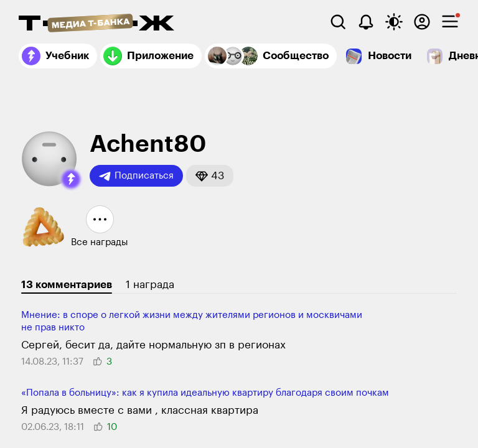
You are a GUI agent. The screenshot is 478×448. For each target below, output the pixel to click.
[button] (71, 179)
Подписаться (136, 176)
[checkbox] (450, 22)
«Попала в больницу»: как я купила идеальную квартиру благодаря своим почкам (205, 393)
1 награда (150, 285)
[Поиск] (338, 22)
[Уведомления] (366, 22)
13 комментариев (67, 285)
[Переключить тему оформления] (394, 22)
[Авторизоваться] (422, 22)
